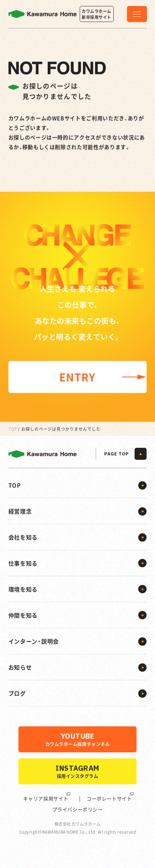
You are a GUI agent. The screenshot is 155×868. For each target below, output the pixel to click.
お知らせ (20, 667)
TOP (13, 429)
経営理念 (20, 511)
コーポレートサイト (109, 799)
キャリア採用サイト (46, 799)
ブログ (17, 693)
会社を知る (23, 537)
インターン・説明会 (34, 641)
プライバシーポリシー (78, 810)
